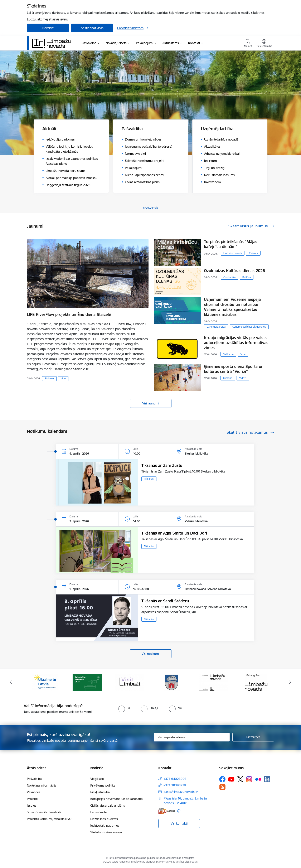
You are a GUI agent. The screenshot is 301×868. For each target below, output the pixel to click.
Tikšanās (149, 479)
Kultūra (247, 277)
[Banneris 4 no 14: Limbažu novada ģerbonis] (172, 682)
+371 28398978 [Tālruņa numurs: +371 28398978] (175, 785)
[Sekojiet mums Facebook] (222, 779)
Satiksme (228, 354)
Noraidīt (48, 28)
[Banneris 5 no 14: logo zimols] (214, 682)
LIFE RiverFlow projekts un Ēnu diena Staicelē (69, 314)
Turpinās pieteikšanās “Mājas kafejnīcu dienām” (231, 244)
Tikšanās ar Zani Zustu (162, 465)
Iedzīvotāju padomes (105, 826)
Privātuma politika (103, 785)
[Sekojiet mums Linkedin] (267, 779)
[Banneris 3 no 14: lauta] (129, 682)
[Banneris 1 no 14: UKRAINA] (45, 682)
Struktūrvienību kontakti (44, 812)
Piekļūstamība (100, 792)
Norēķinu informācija (42, 785)
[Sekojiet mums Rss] (222, 787)
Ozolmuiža (229, 277)
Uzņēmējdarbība (216, 327)
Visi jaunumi (151, 403)
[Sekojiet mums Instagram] (249, 779)
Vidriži (243, 378)
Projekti (32, 799)
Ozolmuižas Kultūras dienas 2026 (234, 271)
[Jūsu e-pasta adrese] (192, 737)
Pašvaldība (34, 779)
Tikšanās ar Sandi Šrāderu (165, 601)
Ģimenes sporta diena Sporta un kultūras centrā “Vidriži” (234, 369)
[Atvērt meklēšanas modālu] (248, 44)
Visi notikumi (150, 654)
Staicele (49, 378)
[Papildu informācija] (179, 811)
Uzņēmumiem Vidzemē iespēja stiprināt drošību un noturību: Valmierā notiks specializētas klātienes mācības (232, 307)
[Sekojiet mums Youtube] (231, 779)
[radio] (124, 708)
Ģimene (228, 378)
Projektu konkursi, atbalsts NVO (49, 819)
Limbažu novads (233, 253)
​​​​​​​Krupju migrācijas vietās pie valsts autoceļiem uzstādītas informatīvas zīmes (236, 343)
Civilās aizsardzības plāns (108, 805)
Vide (63, 378)
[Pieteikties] (253, 737)
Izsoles (32, 805)
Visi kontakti (179, 823)
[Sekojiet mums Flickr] (258, 779)
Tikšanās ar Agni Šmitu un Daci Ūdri (174, 533)
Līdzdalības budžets (104, 819)
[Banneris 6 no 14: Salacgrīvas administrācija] (256, 682)
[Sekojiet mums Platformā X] (240, 779)
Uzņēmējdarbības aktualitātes (249, 327)
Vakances (34, 792)
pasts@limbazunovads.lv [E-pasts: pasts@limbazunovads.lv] (181, 792)
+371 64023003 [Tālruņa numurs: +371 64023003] (175, 779)
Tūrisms (253, 253)
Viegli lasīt (97, 779)
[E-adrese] (167, 811)
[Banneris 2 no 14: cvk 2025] (87, 682)
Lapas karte (99, 812)
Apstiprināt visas (92, 28)
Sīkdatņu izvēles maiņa (106, 832)
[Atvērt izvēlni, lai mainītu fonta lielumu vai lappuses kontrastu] (264, 44)
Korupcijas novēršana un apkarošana (116, 799)
